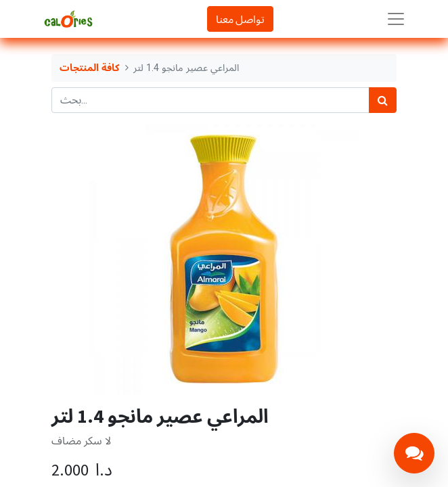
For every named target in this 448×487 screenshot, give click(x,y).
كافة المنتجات (90, 68)
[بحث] (383, 100)
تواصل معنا (240, 19)
